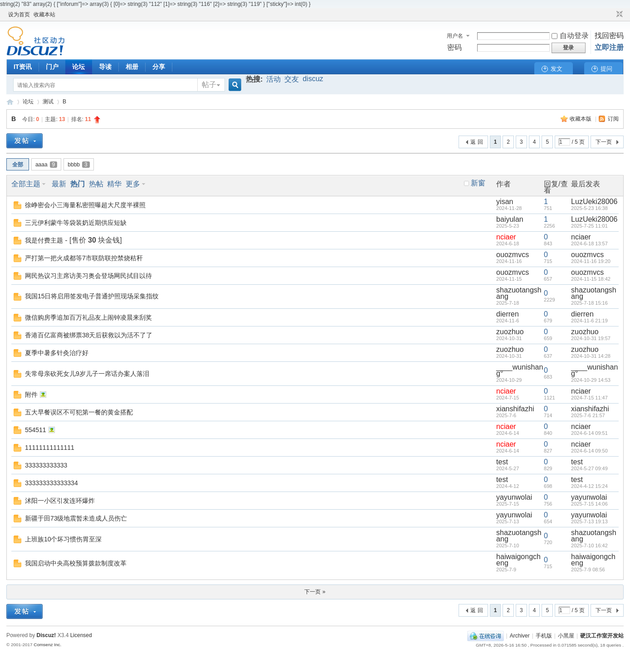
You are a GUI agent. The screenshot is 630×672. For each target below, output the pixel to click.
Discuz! (46, 635)
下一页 (604, 142)
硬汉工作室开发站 (10, 102)
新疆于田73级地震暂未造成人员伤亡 (76, 518)
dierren (508, 314)
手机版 (544, 636)
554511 (36, 430)
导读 (105, 67)
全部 (18, 165)
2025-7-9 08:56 (588, 570)
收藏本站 (44, 15)
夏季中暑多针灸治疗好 (57, 353)
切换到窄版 (618, 15)
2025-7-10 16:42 (589, 545)
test (502, 462)
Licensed (81, 635)
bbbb (78, 165)
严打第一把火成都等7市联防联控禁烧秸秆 (84, 258)
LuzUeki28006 (594, 202)
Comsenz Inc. (47, 645)
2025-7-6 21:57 (588, 415)
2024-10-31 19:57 (591, 338)
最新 (59, 184)
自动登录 (570, 36)
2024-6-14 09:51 (589, 433)
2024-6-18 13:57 (589, 243)
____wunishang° (520, 370)
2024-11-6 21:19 (589, 321)
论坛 (78, 67)
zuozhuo (510, 332)
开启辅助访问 (611, 15)
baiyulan (510, 219)
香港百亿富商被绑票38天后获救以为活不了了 (89, 335)
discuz (313, 79)
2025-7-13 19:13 (589, 521)
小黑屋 (566, 636)
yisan (505, 202)
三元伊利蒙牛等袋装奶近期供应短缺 (76, 223)
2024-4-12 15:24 (589, 486)
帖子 (209, 85)
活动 (273, 79)
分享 (159, 67)
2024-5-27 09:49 (589, 468)
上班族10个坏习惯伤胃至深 (63, 539)
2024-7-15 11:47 (589, 398)
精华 (114, 184)
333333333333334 (51, 483)
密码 (454, 47)
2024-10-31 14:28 (591, 356)
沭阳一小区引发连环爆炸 (60, 501)
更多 (133, 184)
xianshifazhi (515, 409)
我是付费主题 (44, 240)
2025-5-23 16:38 (589, 208)
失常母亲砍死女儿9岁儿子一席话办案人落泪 (87, 374)
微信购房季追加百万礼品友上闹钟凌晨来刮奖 (88, 317)
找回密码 (609, 36)
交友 (292, 79)
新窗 (478, 183)
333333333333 (46, 465)
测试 (48, 102)
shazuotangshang (519, 293)
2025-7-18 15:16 (589, 303)
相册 (132, 67)
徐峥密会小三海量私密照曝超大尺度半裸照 (85, 205)
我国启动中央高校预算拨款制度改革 (76, 563)
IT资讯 (23, 67)
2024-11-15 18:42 (591, 279)
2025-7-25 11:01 (589, 226)
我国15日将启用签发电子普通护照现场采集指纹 (92, 296)
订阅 (613, 119)
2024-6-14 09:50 (589, 451)
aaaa (46, 165)
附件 (31, 394)
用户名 (455, 36)
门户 (52, 67)
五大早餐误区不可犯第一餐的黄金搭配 (79, 412)
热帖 (96, 184)
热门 (78, 184)
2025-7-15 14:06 (589, 504)
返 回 (476, 142)
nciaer (506, 237)
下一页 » (315, 592)
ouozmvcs (513, 255)
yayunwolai (514, 497)
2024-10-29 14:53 (591, 380)
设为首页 (19, 15)
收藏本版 (581, 119)
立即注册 (609, 47)
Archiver (520, 636)
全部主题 (26, 184)
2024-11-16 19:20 (591, 261)
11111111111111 (50, 448)
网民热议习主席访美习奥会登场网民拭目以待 (88, 276)
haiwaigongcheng (518, 560)
